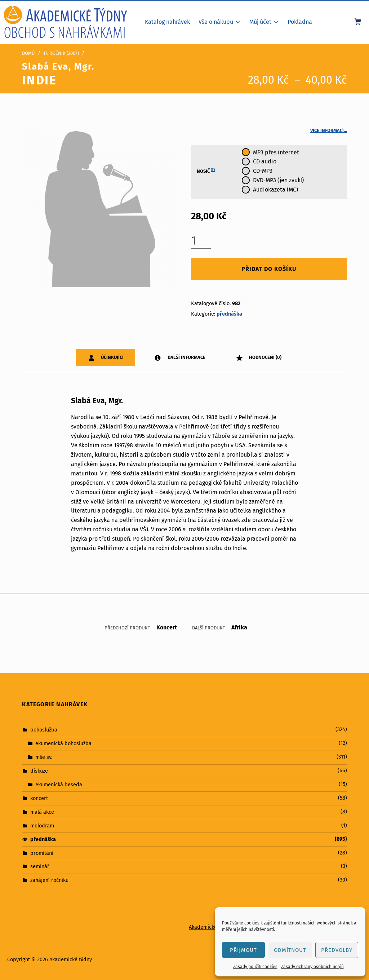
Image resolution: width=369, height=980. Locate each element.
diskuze (39, 771)
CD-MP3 (263, 171)
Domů (28, 53)
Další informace (186, 357)
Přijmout (243, 950)
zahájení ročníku (49, 880)
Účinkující (112, 357)
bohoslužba (44, 730)
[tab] (106, 357)
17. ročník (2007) (61, 53)
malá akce (42, 812)
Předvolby (337, 950)
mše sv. (44, 757)
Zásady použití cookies (255, 967)
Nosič (206, 171)
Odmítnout (290, 950)
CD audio (265, 161)
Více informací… (329, 130)
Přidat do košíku (269, 269)
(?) (213, 170)
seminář (40, 866)
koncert (39, 798)
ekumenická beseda (59, 785)
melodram (42, 825)
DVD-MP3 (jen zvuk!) (278, 180)
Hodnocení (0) (265, 357)
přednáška (229, 314)
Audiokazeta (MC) (275, 190)
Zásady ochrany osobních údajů (312, 967)
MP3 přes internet (276, 152)
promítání (42, 853)
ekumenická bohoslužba (63, 743)
